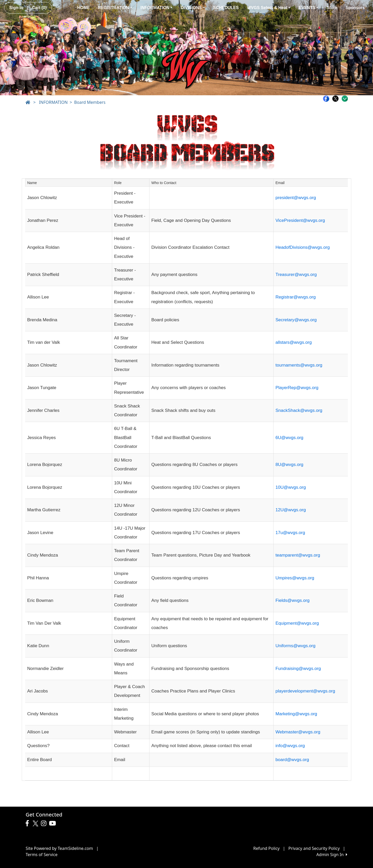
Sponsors (355, 8)
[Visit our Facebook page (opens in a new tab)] (28, 823)
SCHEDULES (226, 8)
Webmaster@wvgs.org (298, 732)
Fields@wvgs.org (292, 600)
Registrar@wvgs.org (295, 297)
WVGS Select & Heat (269, 8)
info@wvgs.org (290, 746)
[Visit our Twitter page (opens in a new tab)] (36, 823)
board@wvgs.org (292, 760)
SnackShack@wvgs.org (299, 410)
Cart (39, 8)
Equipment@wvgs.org (297, 623)
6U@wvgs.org (289, 438)
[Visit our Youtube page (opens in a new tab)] (54, 823)
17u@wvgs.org (290, 533)
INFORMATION (156, 8)
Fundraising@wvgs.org (298, 669)
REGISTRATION (115, 8)
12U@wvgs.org (290, 510)
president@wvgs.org (296, 198)
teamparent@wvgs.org (298, 555)
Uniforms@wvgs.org (295, 646)
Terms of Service (42, 855)
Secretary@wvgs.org (296, 320)
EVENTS (309, 8)
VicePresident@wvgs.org (300, 220)
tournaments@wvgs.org (299, 365)
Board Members (90, 102)
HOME (83, 8)
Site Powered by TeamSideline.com (59, 848)
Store (332, 8)
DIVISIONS (193, 8)
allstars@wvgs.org (293, 342)
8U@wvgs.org (289, 465)
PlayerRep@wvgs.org (297, 388)
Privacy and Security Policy (314, 848)
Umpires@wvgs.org (295, 578)
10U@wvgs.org (290, 487)
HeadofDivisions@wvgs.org (302, 247)
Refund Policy (267, 848)
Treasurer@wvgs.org (296, 275)
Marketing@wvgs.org (296, 714)
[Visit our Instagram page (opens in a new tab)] (45, 823)
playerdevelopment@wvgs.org (305, 691)
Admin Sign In (332, 855)
